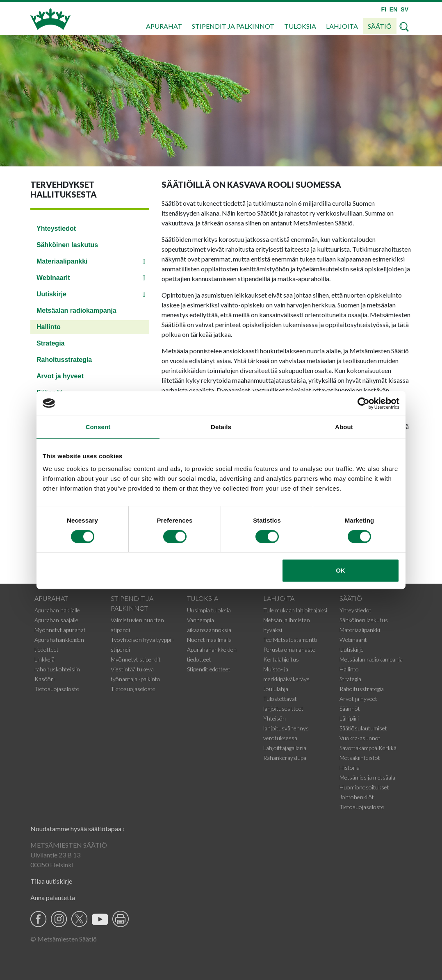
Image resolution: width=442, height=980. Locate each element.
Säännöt (350, 708)
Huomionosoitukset (364, 787)
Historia (350, 767)
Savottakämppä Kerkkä (368, 748)
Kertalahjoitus (281, 659)
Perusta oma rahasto (289, 649)
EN (393, 9)
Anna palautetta (53, 897)
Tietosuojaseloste (57, 689)
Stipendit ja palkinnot (233, 26)
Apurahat (164, 26)
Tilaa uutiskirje (51, 881)
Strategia (50, 343)
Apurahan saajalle (56, 620)
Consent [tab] (98, 427)
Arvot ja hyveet (60, 376)
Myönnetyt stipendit (136, 659)
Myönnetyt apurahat (60, 630)
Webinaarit (53, 278)
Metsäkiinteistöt (360, 758)
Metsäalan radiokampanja (76, 310)
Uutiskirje (51, 294)
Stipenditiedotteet (209, 669)
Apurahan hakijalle (57, 610)
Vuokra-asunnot (360, 738)
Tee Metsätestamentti (290, 640)
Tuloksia (300, 26)
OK (341, 570)
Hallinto (49, 327)
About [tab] (344, 427)
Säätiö (380, 26)
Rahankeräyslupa (285, 758)
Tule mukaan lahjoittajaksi (295, 610)
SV (404, 9)
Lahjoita (342, 26)
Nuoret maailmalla (209, 640)
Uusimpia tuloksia (209, 610)
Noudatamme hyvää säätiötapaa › (77, 829)
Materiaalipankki (62, 261)
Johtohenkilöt (357, 797)
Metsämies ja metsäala (367, 777)
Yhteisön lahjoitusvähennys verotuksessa (286, 728)
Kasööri (44, 679)
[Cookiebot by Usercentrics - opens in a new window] (363, 403)
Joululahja (276, 689)
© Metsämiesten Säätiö (64, 939)
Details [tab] (221, 427)
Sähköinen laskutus (67, 245)
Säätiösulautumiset (363, 728)
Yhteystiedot (56, 229)
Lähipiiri (349, 718)
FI (383, 9)
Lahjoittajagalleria (285, 748)
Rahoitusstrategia (64, 360)
